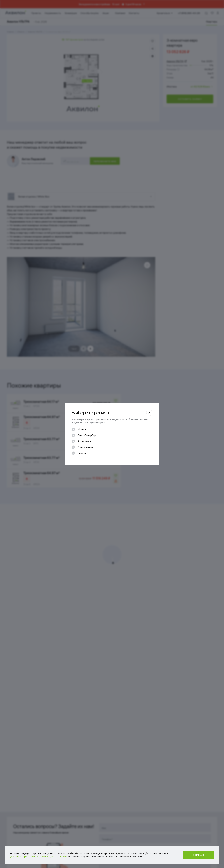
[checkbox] (79, 429)
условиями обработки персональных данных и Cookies (39, 856)
